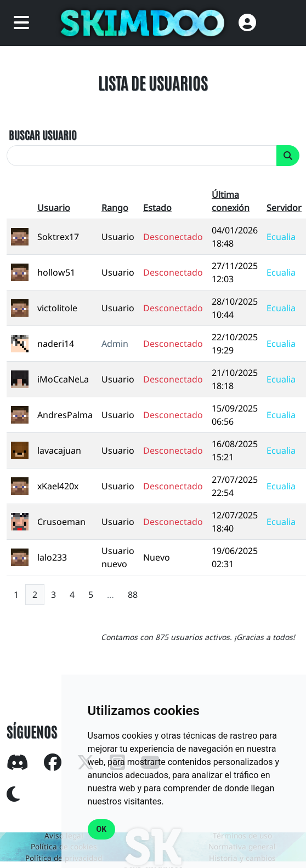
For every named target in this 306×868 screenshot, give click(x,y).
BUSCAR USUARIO (43, 134)
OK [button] (102, 829)
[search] (142, 156)
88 (133, 595)
